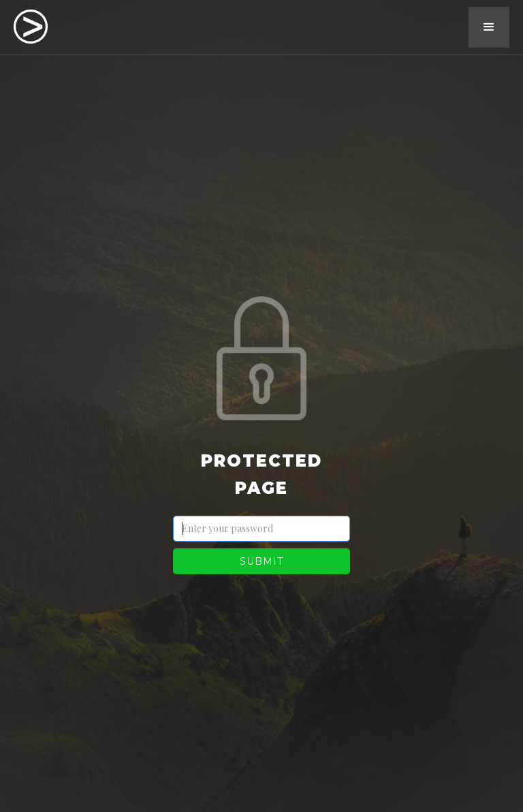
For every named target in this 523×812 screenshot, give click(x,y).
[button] (489, 27)
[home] (31, 25)
